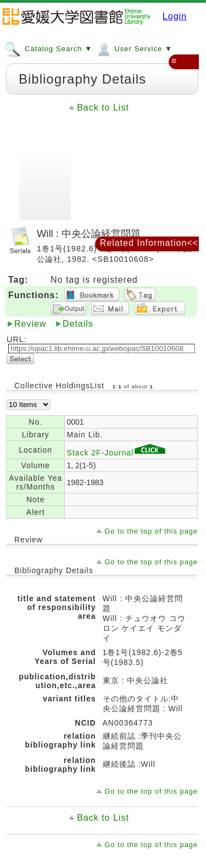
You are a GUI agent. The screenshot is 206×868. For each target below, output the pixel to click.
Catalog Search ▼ (48, 48)
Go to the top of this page (151, 531)
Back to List (103, 108)
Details (78, 324)
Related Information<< (149, 243)
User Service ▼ (134, 48)
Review (30, 324)
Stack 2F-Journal (116, 453)
